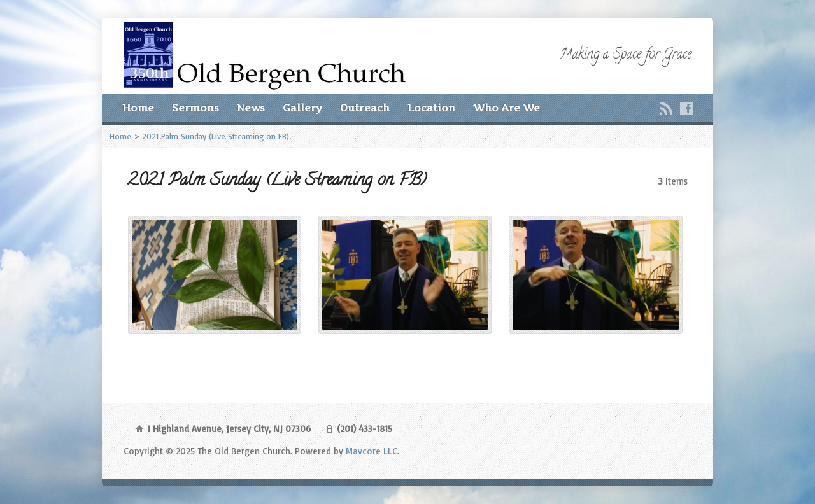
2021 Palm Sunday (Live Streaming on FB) (216, 136)
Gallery (302, 108)
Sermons (195, 108)
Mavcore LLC (372, 451)
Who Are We (507, 108)
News (251, 108)
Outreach (365, 108)
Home (138, 108)
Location (431, 108)
